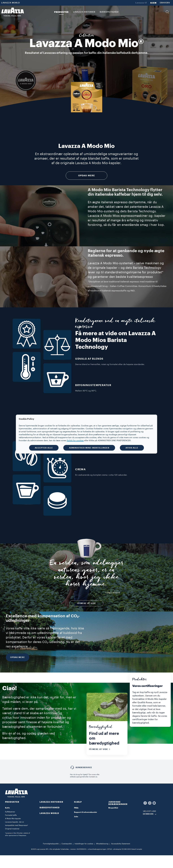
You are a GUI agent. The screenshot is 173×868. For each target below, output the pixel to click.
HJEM (153, 3)
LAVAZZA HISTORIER (51, 802)
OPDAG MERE (18, 657)
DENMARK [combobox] (148, 814)
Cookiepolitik (67, 844)
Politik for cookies (75, 441)
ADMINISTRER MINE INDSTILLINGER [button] (89, 448)
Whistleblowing (102, 844)
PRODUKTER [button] (61, 12)
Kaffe (7, 808)
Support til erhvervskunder (86, 812)
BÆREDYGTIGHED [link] (109, 12)
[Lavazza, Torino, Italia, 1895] (13, 12)
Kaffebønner (10, 812)
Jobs (76, 817)
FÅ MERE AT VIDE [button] (86, 603)
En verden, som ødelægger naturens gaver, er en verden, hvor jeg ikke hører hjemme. (87, 574)
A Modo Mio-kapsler (13, 819)
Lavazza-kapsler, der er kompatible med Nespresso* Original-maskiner (17, 825)
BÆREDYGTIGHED (50, 808)
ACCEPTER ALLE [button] (44, 448)
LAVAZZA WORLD (11, 3)
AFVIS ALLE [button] (132, 448)
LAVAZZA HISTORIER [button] (84, 12)
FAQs (76, 808)
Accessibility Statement (121, 844)
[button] (167, 12)
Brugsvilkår (113, 808)
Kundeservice (84, 767)
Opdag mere (86, 176)
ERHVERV (165, 3)
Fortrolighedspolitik (51, 844)
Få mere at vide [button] (100, 749)
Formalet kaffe (11, 815)
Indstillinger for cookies (84, 844)
